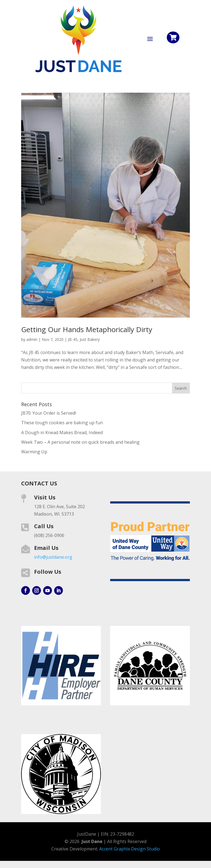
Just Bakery (90, 339)
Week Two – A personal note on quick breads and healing (80, 442)
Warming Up (34, 452)
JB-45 (73, 339)
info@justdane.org (53, 557)
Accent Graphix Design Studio (130, 849)
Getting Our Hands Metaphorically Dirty (87, 329)
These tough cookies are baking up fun (62, 423)
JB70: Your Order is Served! (48, 413)
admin (32, 339)
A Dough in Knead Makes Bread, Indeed (62, 432)
